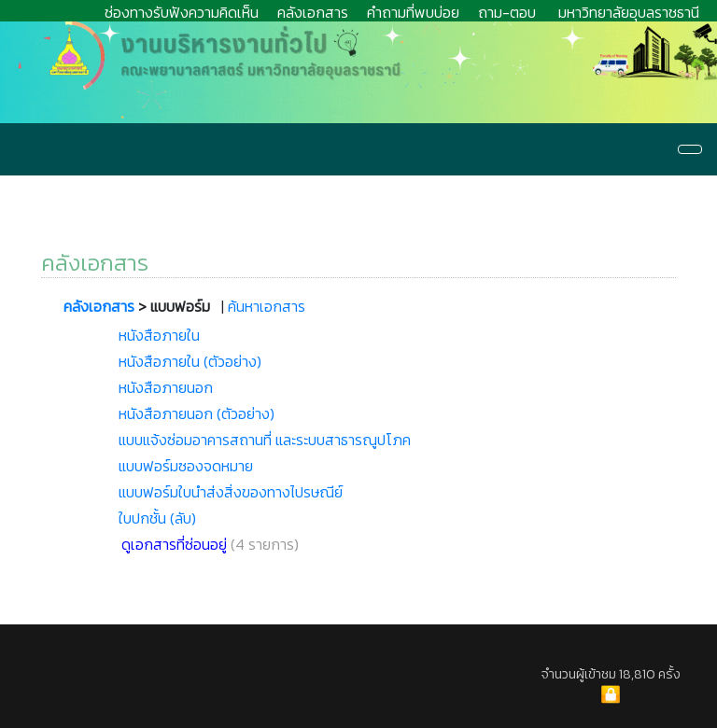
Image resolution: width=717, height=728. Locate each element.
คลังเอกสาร (313, 12)
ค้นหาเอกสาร (267, 306)
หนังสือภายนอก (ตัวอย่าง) (197, 413)
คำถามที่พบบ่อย (413, 12)
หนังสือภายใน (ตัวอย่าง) (190, 361)
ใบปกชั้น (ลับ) (157, 518)
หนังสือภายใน (159, 335)
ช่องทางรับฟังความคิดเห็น (182, 12)
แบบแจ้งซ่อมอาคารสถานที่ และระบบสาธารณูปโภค (265, 440)
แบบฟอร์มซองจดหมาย (186, 466)
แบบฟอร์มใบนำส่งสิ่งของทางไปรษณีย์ (231, 492)
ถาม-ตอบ (507, 12)
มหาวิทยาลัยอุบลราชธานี (629, 12)
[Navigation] (690, 149)
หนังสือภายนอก (166, 387)
